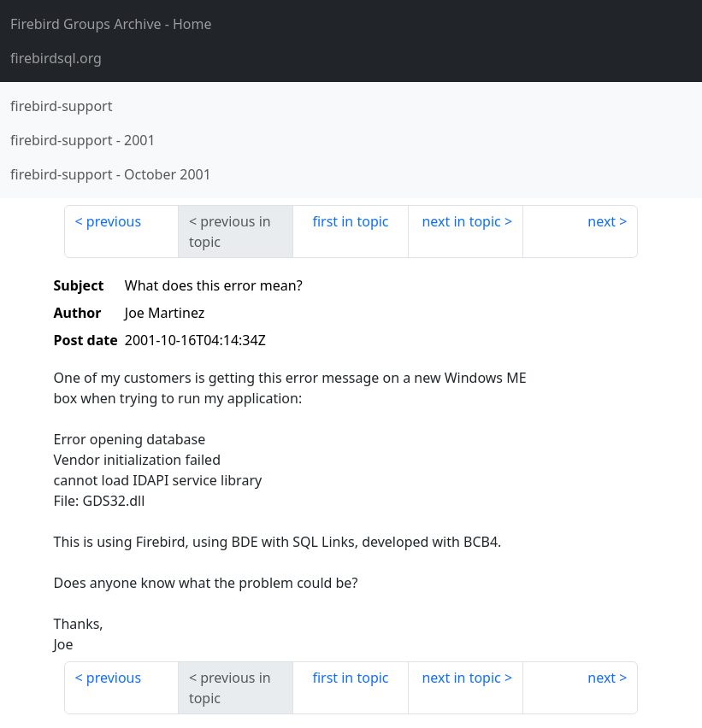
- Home (111, 24)
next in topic (461, 221)
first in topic (350, 221)
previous (114, 221)
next (602, 221)
